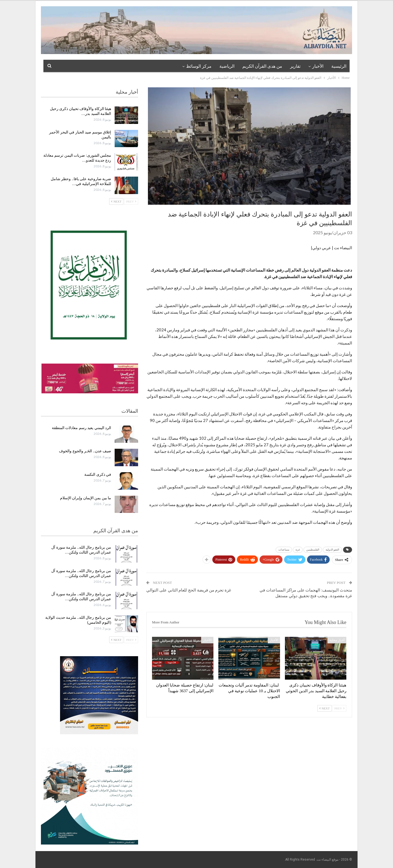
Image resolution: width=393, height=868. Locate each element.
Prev (339, 708)
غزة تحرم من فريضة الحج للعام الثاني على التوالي (189, 590)
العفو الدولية (333, 550)
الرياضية (227, 66)
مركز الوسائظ (199, 66)
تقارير (295, 66)
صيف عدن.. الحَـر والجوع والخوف (85, 451)
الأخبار (318, 66)
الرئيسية (339, 66)
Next (324, 708)
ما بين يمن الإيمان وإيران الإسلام (86, 498)
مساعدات (284, 550)
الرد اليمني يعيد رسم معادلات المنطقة (82, 428)
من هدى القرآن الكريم (262, 66)
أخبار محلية (337, 640)
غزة (298, 550)
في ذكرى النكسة (98, 475)
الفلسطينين (313, 550)
